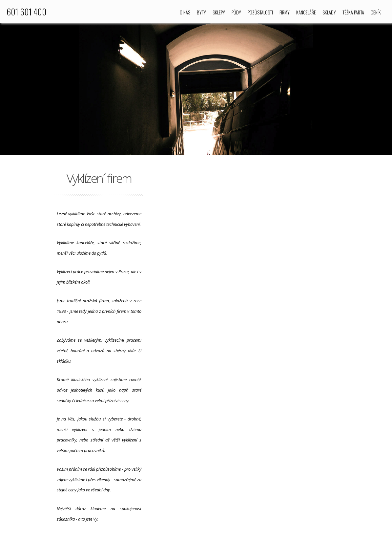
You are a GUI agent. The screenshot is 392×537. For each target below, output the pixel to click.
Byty (201, 12)
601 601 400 (27, 11)
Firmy (285, 12)
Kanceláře (306, 12)
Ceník (376, 12)
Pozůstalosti (260, 12)
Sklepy (219, 12)
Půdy (236, 12)
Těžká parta (353, 12)
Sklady (329, 12)
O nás (185, 12)
